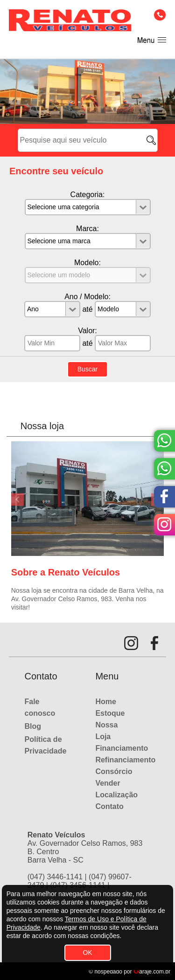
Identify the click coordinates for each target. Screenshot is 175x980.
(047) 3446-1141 (55, 877)
